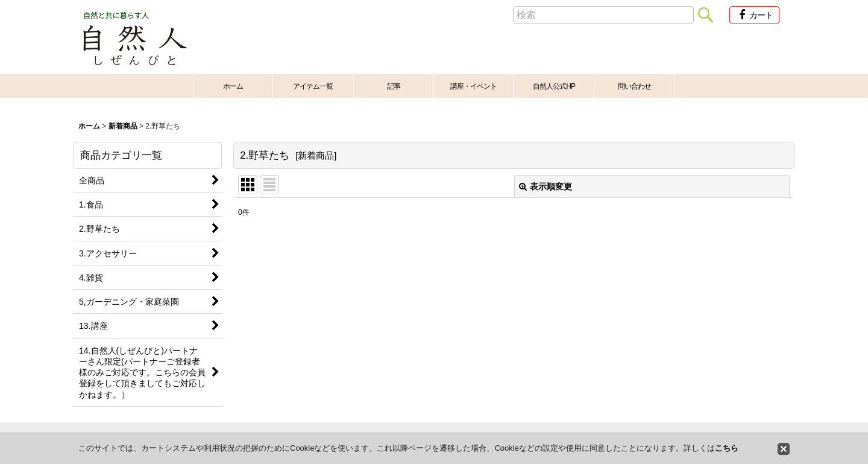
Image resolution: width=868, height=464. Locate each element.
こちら (727, 448)
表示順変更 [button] (546, 186)
